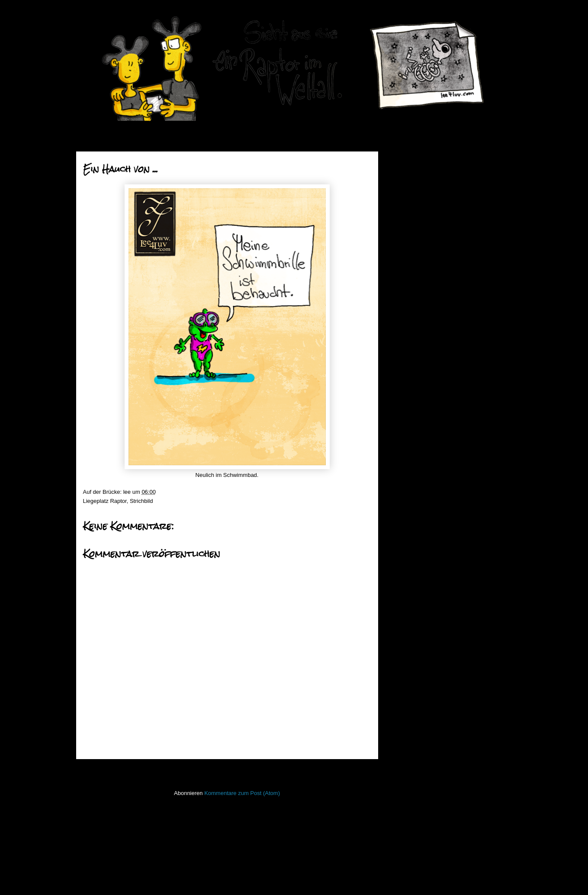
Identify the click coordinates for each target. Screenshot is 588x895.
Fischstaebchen (412, 580)
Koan (399, 631)
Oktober (418, 203)
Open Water (408, 695)
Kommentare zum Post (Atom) (242, 793)
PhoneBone (407, 708)
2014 (408, 448)
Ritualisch (418, 300)
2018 (408, 182)
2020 (408, 160)
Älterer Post (353, 771)
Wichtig (416, 267)
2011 (408, 481)
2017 (408, 415)
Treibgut (403, 785)
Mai (413, 258)
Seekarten (405, 734)
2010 (408, 492)
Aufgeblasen (422, 344)
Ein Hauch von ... (428, 333)
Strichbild (141, 501)
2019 (408, 171)
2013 (408, 459)
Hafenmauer (408, 593)
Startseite (229, 771)
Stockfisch (405, 759)
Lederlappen (408, 657)
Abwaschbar (422, 355)
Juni (413, 247)
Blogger (309, 878)
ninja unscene (410, 682)
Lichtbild (403, 670)
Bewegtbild (406, 554)
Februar (418, 391)
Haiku (400, 606)
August (417, 225)
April (414, 369)
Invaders (403, 618)
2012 (408, 470)
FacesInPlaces (411, 567)
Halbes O (418, 322)
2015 (408, 437)
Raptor (118, 501)
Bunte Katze (422, 311)
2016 (408, 427)
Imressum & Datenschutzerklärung (435, 822)
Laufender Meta (412, 644)
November (421, 192)
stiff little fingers (412, 746)
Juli (413, 236)
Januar (417, 402)
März (415, 380)
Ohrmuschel (421, 278)
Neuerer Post (103, 771)
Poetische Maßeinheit (433, 289)
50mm (400, 542)
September (422, 214)
